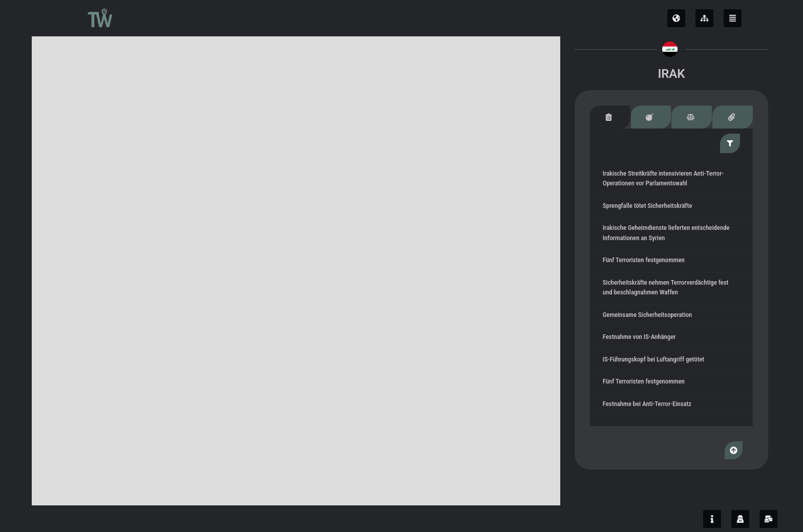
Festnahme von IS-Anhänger (641, 338)
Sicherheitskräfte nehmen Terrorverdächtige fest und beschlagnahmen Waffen (667, 288)
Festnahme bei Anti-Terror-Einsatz (649, 404)
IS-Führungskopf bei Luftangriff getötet (655, 360)
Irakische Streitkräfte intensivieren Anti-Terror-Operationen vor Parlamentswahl (665, 179)
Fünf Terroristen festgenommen (645, 261)
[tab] (611, 117)
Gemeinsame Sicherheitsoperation (649, 315)
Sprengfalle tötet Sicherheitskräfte (649, 206)
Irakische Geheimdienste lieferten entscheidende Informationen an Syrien (668, 234)
